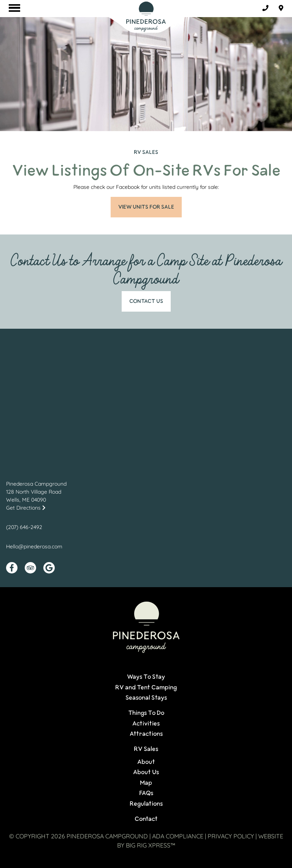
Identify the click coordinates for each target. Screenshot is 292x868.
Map (146, 783)
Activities (146, 724)
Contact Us (146, 301)
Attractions (146, 734)
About (146, 762)
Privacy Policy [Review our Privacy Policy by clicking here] (231, 836)
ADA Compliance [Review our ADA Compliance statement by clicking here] (178, 836)
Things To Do (146, 713)
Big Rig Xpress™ (151, 845)
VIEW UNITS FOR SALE (146, 207)
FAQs (146, 793)
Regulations (146, 804)
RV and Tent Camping (146, 687)
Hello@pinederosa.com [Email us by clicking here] (34, 546)
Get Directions (26, 508)
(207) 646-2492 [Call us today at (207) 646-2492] (24, 527)
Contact (146, 819)
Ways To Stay (146, 677)
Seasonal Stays (146, 698)
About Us (146, 772)
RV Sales (146, 749)
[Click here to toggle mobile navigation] (14, 8)
